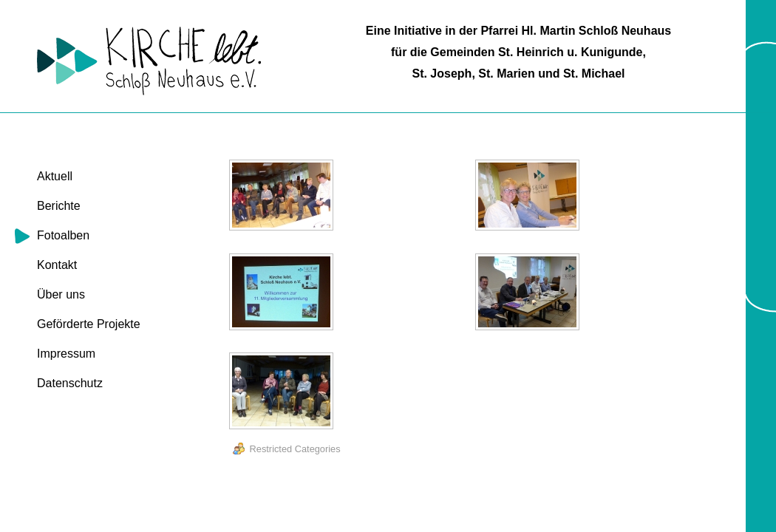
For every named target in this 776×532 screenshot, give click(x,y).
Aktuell (55, 176)
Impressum (66, 354)
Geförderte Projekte (89, 324)
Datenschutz (70, 383)
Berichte (59, 206)
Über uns (61, 294)
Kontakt (57, 265)
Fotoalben (63, 235)
